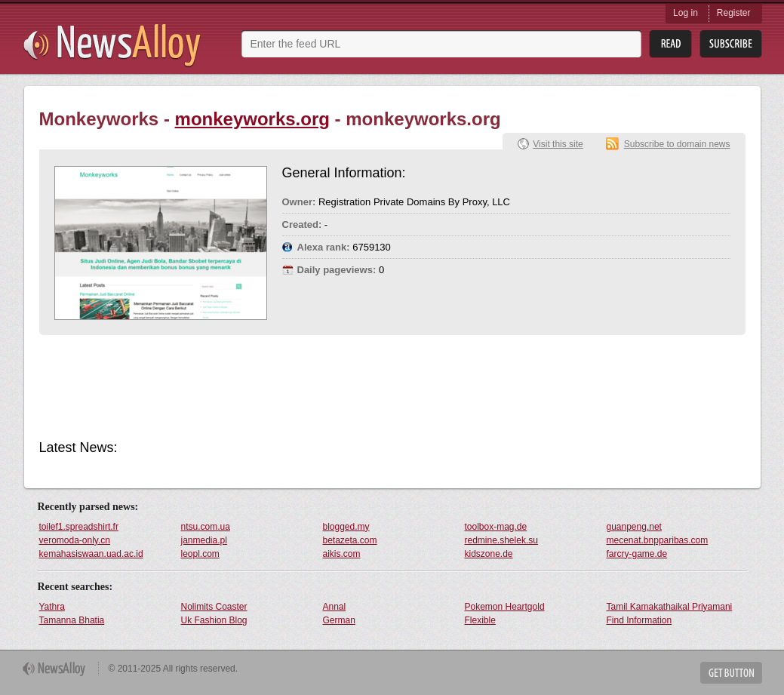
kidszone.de (489, 554)
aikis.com (342, 554)
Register (734, 13)
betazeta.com (350, 540)
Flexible (480, 620)
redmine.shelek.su (501, 540)
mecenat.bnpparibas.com (658, 540)
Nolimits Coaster (214, 607)
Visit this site (558, 144)
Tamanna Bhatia (72, 620)
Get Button (731, 673)
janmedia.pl (204, 540)
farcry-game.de (637, 554)
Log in (686, 13)
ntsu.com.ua (206, 527)
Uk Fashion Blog (214, 620)
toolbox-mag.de (496, 527)
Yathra (52, 607)
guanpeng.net (634, 527)
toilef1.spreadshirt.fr (79, 527)
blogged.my (346, 527)
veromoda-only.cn (75, 540)
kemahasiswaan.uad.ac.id (91, 554)
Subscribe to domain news (677, 144)
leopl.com (200, 554)
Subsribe (731, 44)
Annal (335, 607)
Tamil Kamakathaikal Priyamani (670, 607)
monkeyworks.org (252, 119)
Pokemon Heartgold (505, 607)
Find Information (639, 620)
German (339, 620)
